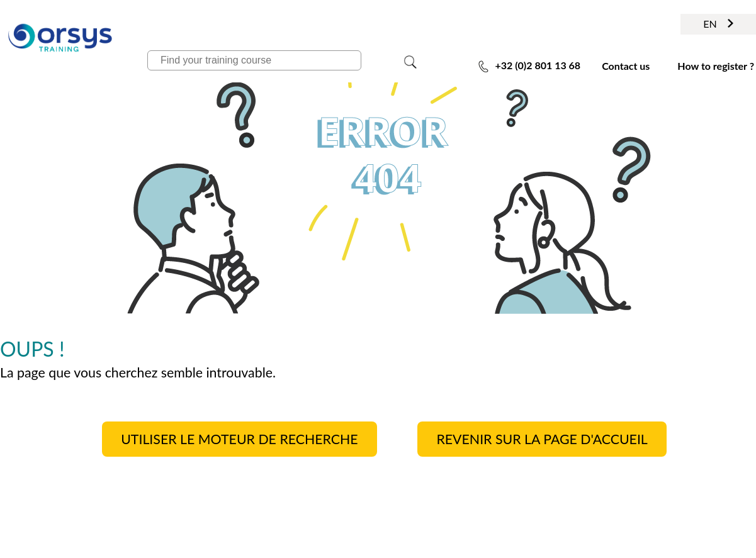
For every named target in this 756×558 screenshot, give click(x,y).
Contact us (626, 66)
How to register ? (716, 66)
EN (718, 24)
